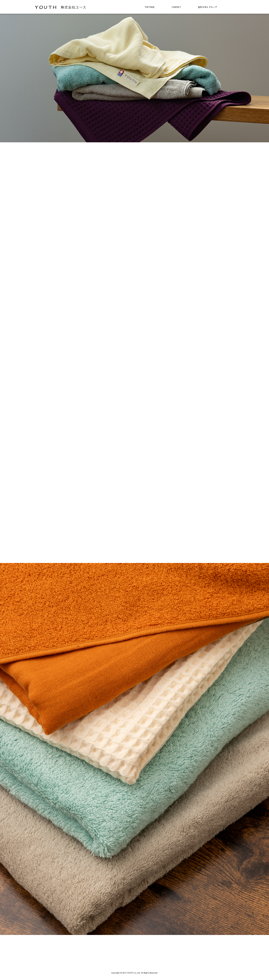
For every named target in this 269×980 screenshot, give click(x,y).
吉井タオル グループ (207, 7)
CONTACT (176, 7)
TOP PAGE (150, 7)
